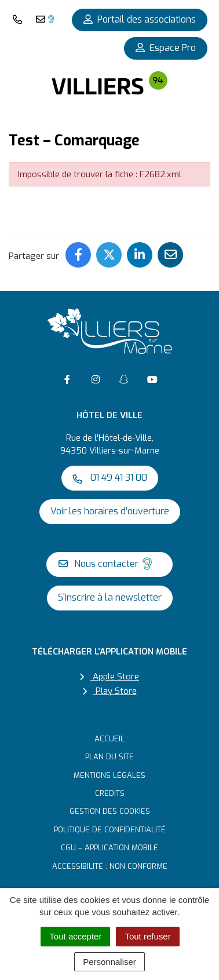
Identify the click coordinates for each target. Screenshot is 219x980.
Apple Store (110, 677)
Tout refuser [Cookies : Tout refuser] (147, 936)
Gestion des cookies (110, 811)
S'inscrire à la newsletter (110, 597)
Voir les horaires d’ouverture (110, 511)
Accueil (110, 739)
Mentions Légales (110, 775)
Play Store (110, 691)
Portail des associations (140, 19)
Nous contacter (107, 564)
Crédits (110, 793)
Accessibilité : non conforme (110, 866)
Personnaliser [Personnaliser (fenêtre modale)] (110, 962)
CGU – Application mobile (110, 848)
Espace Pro (166, 48)
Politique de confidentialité (110, 830)
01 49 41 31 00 (110, 478)
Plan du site (110, 757)
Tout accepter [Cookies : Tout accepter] (75, 936)
